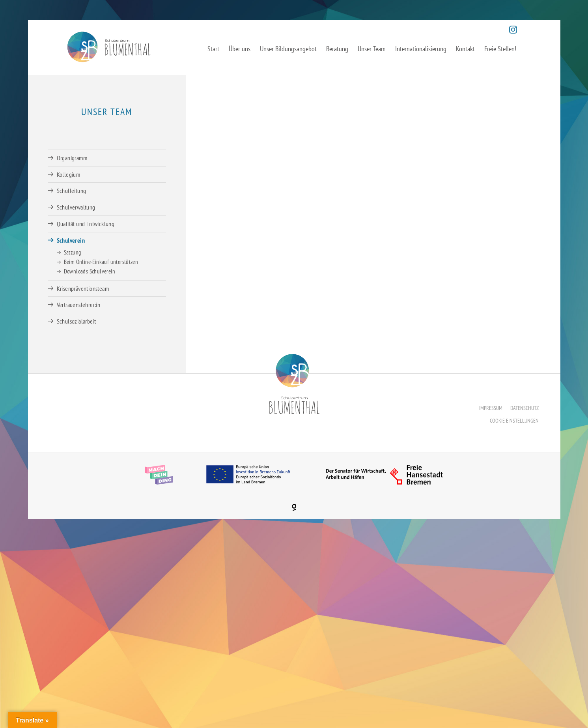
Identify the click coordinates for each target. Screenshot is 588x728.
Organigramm (72, 158)
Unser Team (372, 49)
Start (213, 49)
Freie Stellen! (500, 49)
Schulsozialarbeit (77, 321)
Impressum (491, 408)
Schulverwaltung (76, 207)
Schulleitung (72, 191)
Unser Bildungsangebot (288, 49)
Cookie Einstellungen (514, 421)
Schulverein (71, 240)
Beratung (337, 49)
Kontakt (465, 49)
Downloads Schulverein (90, 271)
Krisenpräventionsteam (83, 288)
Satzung (73, 252)
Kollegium (69, 174)
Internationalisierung (421, 49)
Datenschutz (525, 408)
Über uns (240, 49)
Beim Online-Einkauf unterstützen (101, 262)
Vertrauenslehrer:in (79, 305)
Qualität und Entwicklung (86, 224)
